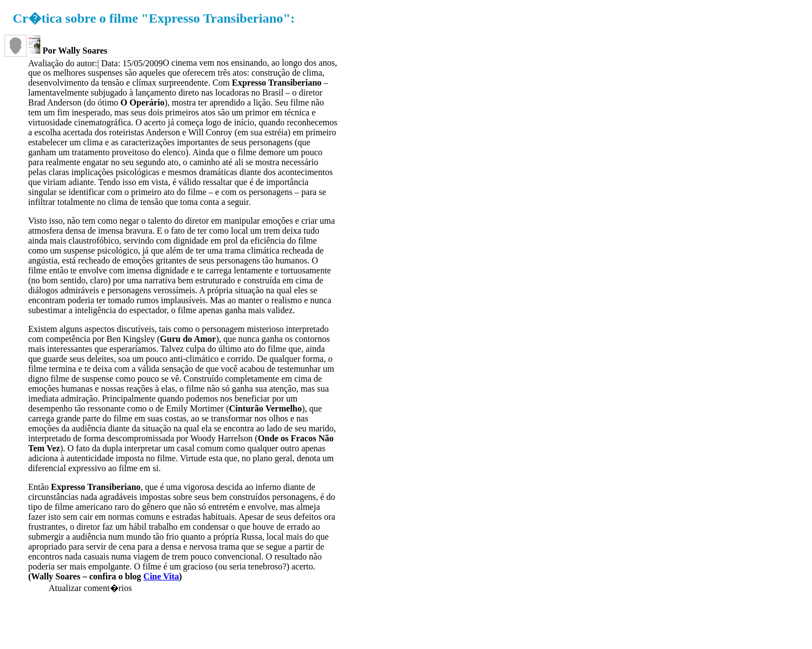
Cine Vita (161, 576)
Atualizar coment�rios (90, 588)
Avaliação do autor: (63, 63)
